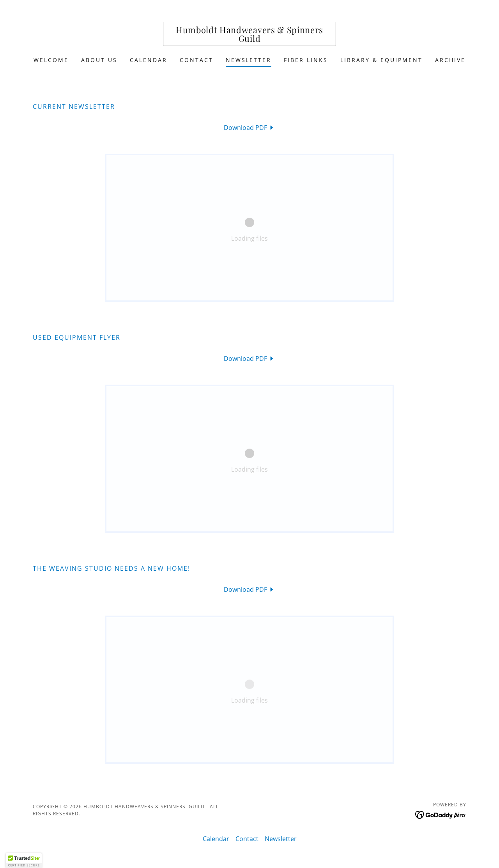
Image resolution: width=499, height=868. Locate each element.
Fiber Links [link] (306, 60)
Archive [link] (450, 60)
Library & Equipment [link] (381, 60)
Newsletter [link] (249, 60)
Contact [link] (196, 60)
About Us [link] (99, 60)
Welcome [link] (51, 60)
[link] (250, 39)
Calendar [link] (149, 60)
